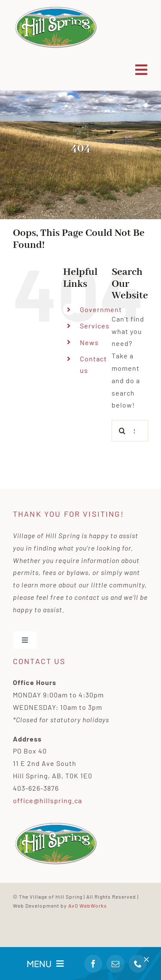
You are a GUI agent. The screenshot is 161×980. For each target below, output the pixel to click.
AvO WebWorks (88, 906)
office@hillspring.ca (47, 800)
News (89, 342)
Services (95, 326)
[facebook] (93, 964)
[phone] (138, 964)
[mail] (115, 964)
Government (101, 309)
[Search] (122, 431)
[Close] (146, 959)
